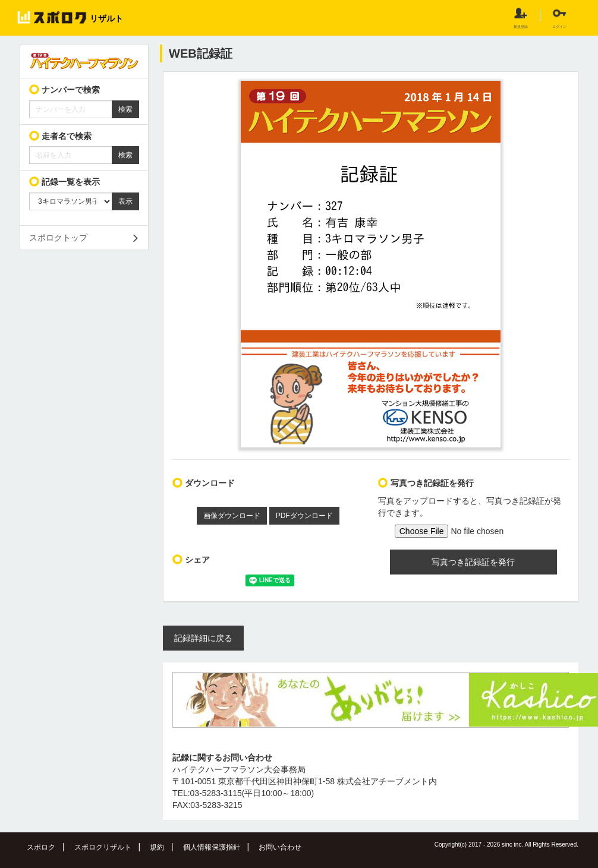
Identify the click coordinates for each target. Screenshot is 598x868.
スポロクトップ (58, 238)
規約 (157, 847)
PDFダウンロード (304, 516)
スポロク (41, 847)
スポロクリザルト (103, 847)
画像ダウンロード (232, 516)
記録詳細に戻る (203, 638)
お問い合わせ (280, 847)
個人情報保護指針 (212, 847)
